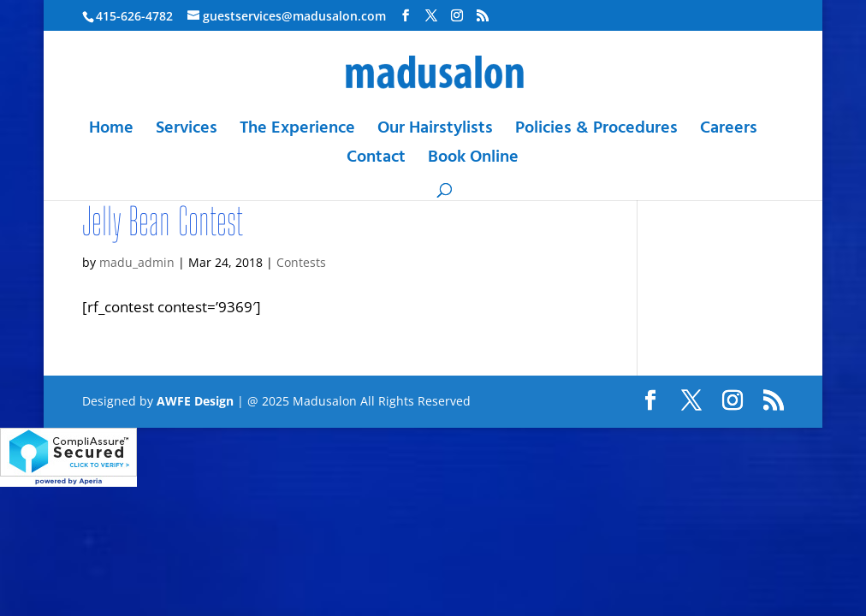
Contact (376, 161)
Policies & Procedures (596, 132)
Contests (301, 262)
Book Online (473, 161)
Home (111, 132)
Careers (729, 132)
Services (187, 132)
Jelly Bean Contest (163, 221)
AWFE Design (195, 401)
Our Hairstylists (435, 132)
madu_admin (137, 262)
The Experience (297, 132)
